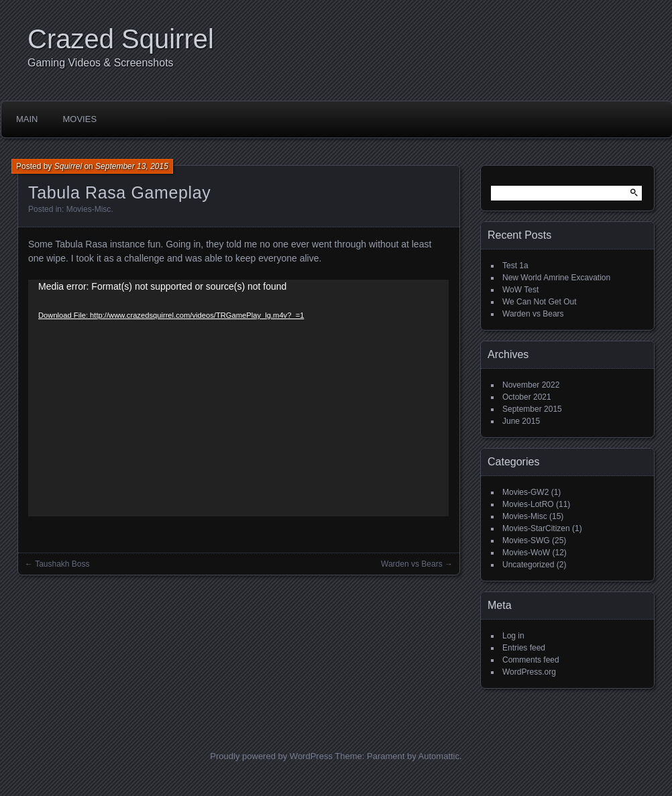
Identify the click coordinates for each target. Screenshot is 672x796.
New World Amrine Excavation (556, 278)
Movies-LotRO (528, 504)
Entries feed (524, 648)
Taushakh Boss (62, 564)
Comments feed (531, 660)
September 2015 (532, 409)
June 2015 (521, 421)
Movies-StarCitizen (536, 528)
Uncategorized (528, 565)
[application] (238, 398)
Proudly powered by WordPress (271, 756)
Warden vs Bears (412, 564)
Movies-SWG (526, 541)
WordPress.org (529, 672)
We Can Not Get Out (540, 302)
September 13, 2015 (132, 166)
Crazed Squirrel (121, 39)
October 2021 (527, 397)
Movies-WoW (526, 553)
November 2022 (531, 385)
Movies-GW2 (525, 492)
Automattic (439, 756)
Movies (80, 119)
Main (27, 119)
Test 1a (515, 266)
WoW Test (520, 290)
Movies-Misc (89, 209)
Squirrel (68, 166)
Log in (513, 636)
